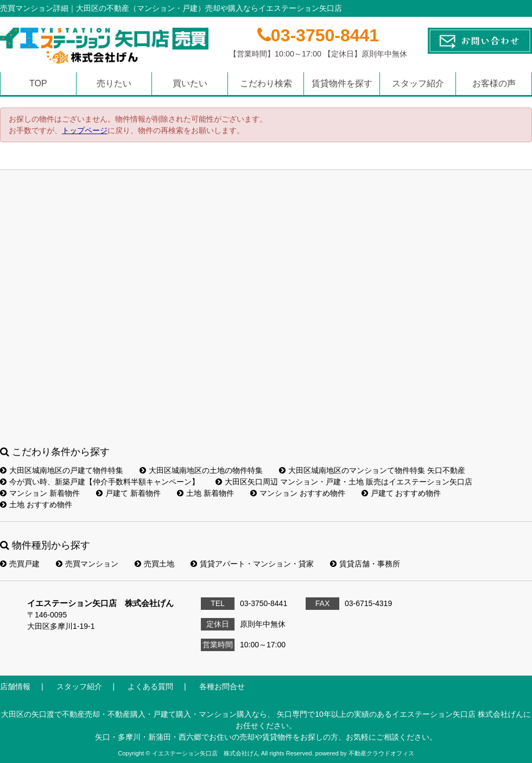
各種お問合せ (222, 686)
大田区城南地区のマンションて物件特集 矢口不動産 (372, 470)
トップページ (85, 130)
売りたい (114, 83)
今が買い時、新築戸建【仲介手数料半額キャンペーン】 (100, 482)
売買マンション (87, 564)
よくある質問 (150, 686)
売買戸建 (20, 564)
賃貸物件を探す (342, 83)
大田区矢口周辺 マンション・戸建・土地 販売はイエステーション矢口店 (344, 482)
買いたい (190, 83)
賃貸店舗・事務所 (365, 564)
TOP (38, 83)
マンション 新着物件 (40, 493)
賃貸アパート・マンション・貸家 (252, 564)
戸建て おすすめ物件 (401, 493)
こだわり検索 (266, 83)
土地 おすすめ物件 (36, 505)
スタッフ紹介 (418, 83)
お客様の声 (494, 83)
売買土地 (154, 564)
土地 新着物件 (205, 493)
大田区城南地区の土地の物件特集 (201, 470)
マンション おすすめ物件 (298, 493)
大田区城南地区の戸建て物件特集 (62, 470)
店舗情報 (15, 686)
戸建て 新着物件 (128, 493)
